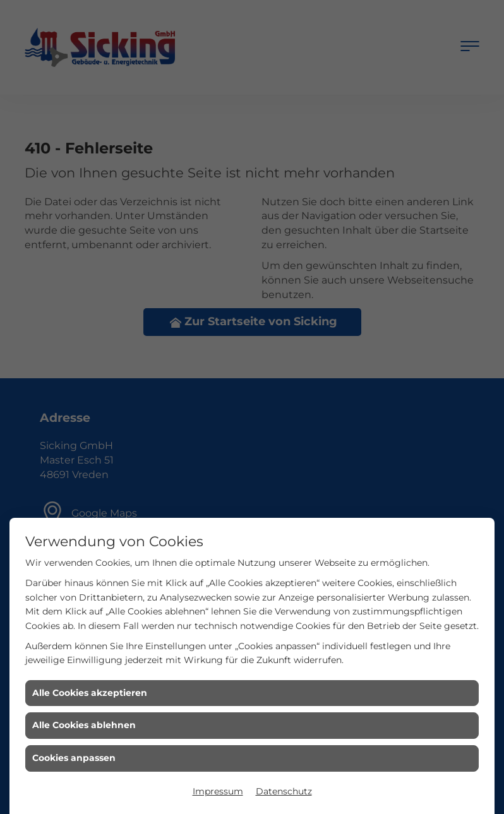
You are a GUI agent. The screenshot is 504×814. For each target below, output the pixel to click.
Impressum (218, 791)
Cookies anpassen (74, 758)
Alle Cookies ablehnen (84, 725)
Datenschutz (284, 791)
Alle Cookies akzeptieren (90, 693)
